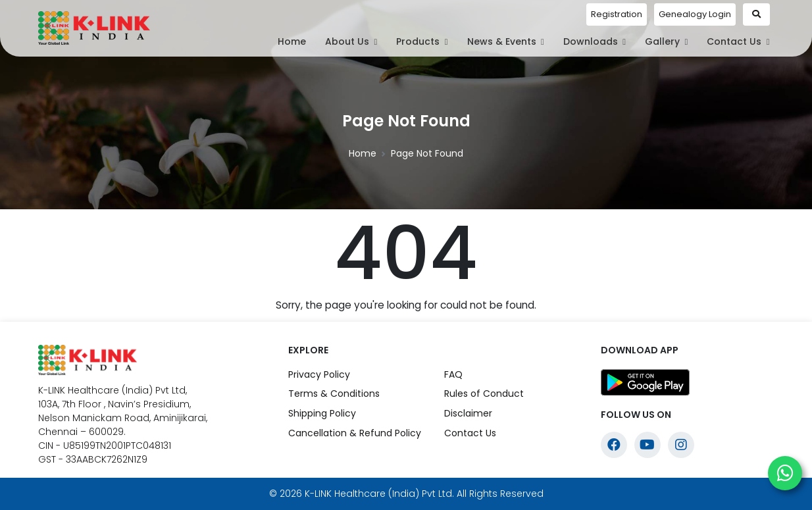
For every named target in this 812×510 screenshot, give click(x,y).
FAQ (453, 374)
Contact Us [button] (738, 41)
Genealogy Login (695, 14)
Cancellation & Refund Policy (355, 433)
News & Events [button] (506, 41)
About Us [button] (351, 41)
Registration (617, 14)
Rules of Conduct (484, 394)
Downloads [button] (595, 41)
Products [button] (422, 41)
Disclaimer (468, 413)
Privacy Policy (319, 374)
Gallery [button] (666, 41)
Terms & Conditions (334, 394)
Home (292, 41)
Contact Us (470, 433)
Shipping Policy (322, 413)
